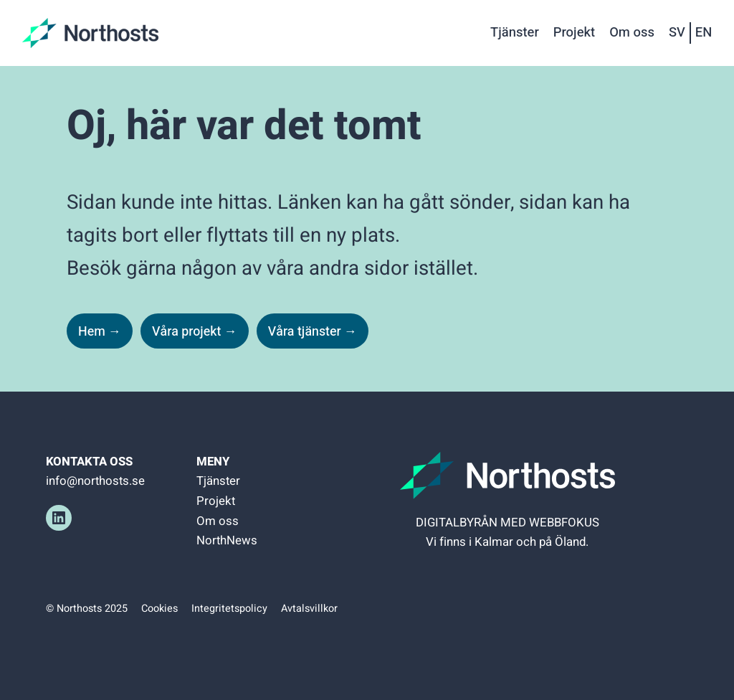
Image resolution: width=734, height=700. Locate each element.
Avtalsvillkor (309, 609)
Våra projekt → (195, 331)
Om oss (218, 521)
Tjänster (218, 481)
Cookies (159, 609)
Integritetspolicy (229, 609)
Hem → (100, 331)
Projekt (216, 501)
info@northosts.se (95, 481)
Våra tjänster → (313, 331)
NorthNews (227, 540)
